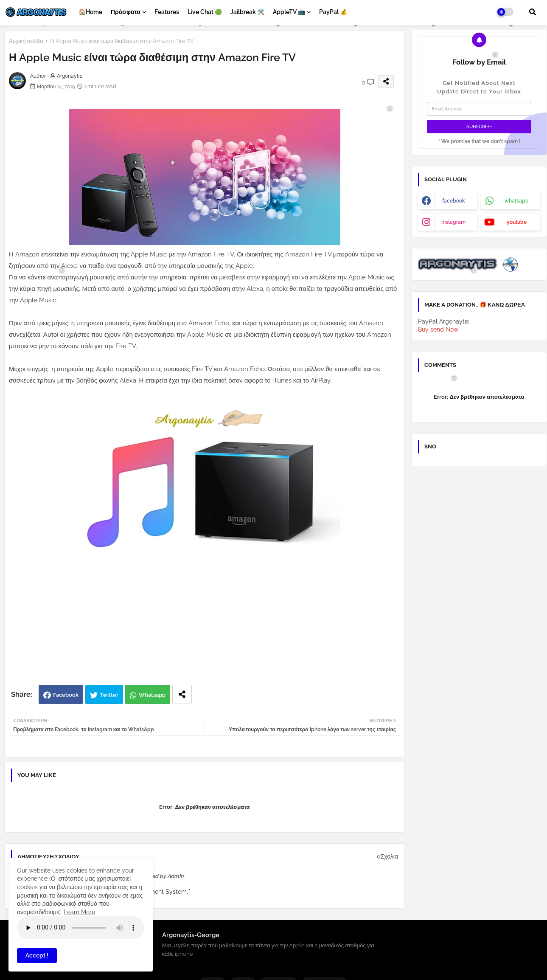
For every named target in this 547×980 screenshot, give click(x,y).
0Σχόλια (387, 856)
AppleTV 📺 (289, 12)
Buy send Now (438, 329)
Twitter (109, 695)
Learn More (79, 912)
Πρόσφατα (126, 12)
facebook (454, 201)
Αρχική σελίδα (26, 41)
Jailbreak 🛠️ (247, 12)
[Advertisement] (213, 617)
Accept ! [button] (37, 955)
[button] (533, 12)
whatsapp (517, 201)
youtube (517, 222)
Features (167, 12)
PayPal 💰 (333, 12)
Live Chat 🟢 (205, 12)
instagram (453, 222)
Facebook (66, 695)
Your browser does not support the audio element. (81, 928)
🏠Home (90, 12)
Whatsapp (152, 695)
